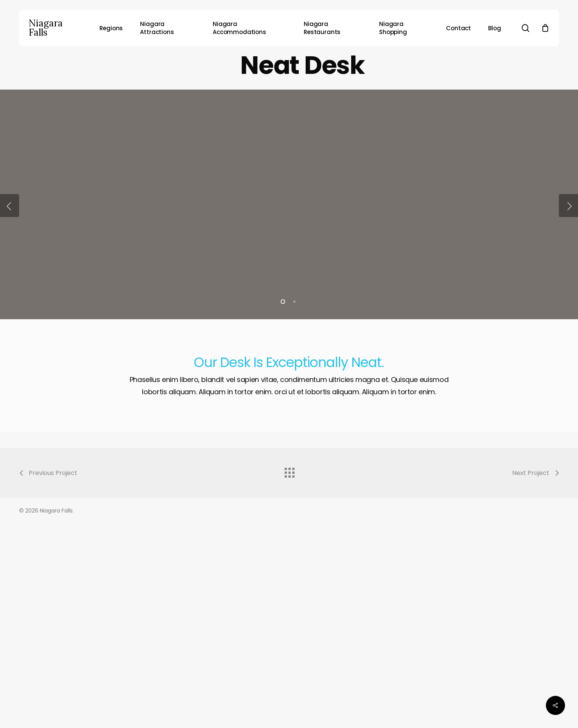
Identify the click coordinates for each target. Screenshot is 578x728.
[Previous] (10, 206)
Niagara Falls (46, 28)
